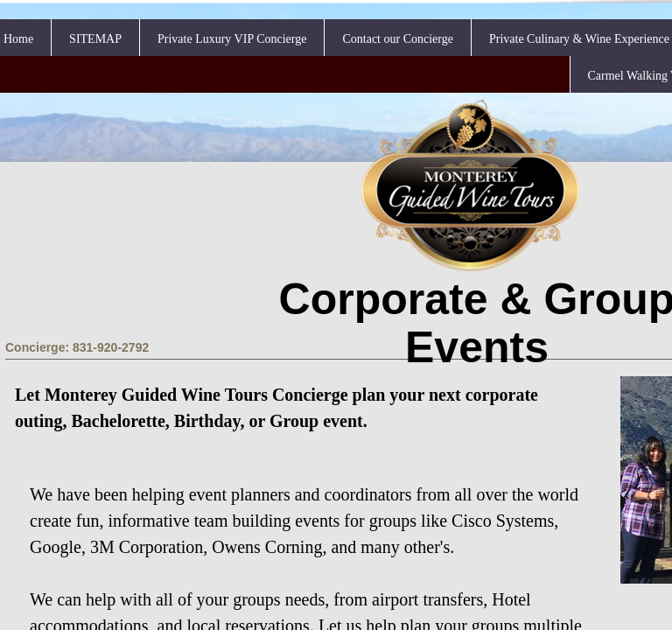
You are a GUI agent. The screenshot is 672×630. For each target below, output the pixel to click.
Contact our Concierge (398, 39)
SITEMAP (95, 39)
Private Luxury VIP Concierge (232, 39)
